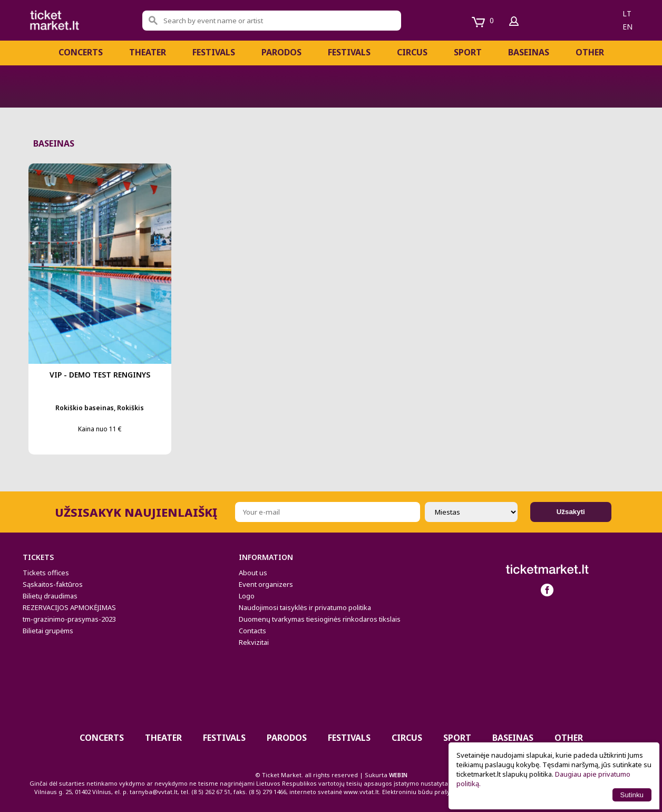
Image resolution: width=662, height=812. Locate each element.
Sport (468, 52)
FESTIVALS (214, 52)
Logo (247, 596)
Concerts (81, 52)
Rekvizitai (254, 642)
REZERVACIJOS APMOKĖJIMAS (69, 607)
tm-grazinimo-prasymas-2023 (69, 619)
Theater (148, 52)
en (627, 27)
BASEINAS (529, 52)
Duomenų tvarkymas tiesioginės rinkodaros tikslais (320, 619)
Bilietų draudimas (50, 596)
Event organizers (266, 584)
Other (590, 52)
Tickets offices (46, 573)
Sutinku (632, 795)
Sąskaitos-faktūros (53, 584)
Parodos (281, 52)
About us (253, 573)
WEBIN (398, 775)
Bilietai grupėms (48, 631)
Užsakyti (571, 512)
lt (627, 13)
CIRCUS (412, 52)
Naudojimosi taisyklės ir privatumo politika (305, 607)
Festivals (349, 52)
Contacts (252, 631)
